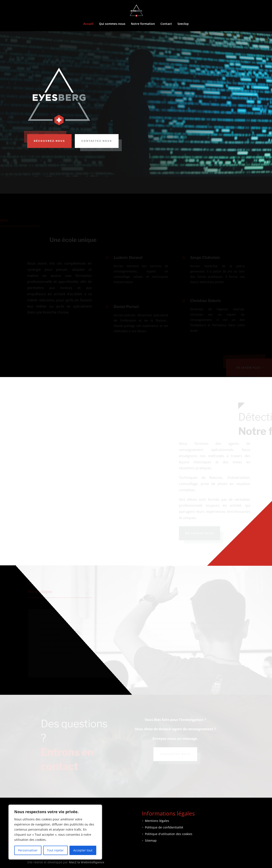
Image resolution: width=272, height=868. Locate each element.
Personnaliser (28, 850)
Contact (166, 24)
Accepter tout (83, 850)
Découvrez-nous (49, 141)
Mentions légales (157, 821)
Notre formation (143, 24)
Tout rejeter (55, 850)
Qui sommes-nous (112, 24)
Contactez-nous (97, 141)
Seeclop (183, 24)
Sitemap (151, 840)
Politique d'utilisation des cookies (169, 834)
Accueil (88, 24)
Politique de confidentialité (164, 827)
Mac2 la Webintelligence (86, 862)
